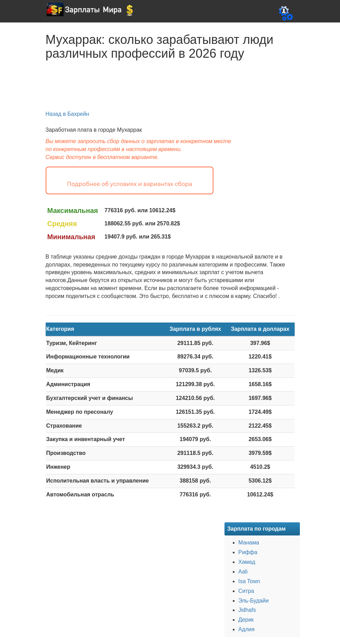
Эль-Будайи (254, 601)
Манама (249, 543)
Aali (243, 572)
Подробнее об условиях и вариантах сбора (130, 184)
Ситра (246, 591)
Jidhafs (247, 610)
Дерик (246, 620)
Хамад (247, 562)
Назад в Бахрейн (67, 114)
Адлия (246, 629)
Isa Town (249, 581)
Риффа (248, 552)
